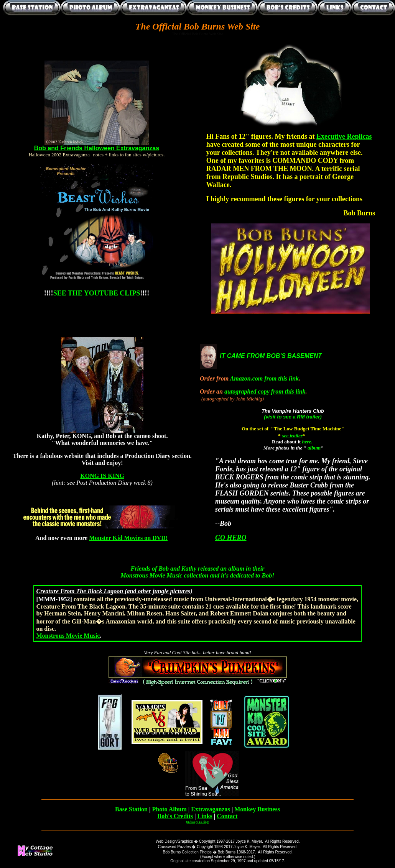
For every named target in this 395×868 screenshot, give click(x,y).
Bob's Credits (175, 816)
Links (205, 816)
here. (307, 442)
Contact (227, 816)
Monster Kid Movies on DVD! (128, 538)
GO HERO (231, 538)
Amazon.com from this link (265, 378)
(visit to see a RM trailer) (293, 417)
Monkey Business (257, 809)
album (314, 448)
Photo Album (170, 809)
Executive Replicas (344, 136)
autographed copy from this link (265, 391)
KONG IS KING (102, 476)
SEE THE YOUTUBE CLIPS (97, 293)
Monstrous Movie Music (68, 636)
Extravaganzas (210, 809)
